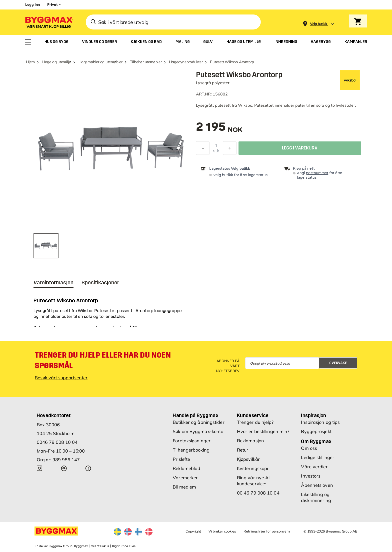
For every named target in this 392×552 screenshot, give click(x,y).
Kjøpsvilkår (248, 459)
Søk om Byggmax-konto (198, 431)
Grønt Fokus (100, 546)
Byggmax (81, 546)
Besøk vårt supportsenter (61, 378)
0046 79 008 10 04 (57, 442)
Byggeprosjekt (316, 431)
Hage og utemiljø (57, 62)
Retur (243, 450)
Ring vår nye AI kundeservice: (253, 481)
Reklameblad (186, 468)
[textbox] (219, 129)
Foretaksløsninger (192, 441)
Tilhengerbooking (191, 450)
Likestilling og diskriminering (316, 497)
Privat (52, 4)
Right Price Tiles (124, 546)
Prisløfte (181, 459)
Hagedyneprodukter (186, 62)
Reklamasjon (250, 441)
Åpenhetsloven (317, 485)
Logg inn (32, 4)
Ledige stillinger (318, 457)
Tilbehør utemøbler (146, 62)
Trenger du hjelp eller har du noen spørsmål (103, 360)
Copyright (193, 531)
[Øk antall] (230, 149)
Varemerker (185, 478)
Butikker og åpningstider (198, 422)
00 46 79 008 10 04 (258, 493)
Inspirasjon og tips (320, 422)
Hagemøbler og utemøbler (100, 62)
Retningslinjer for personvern (267, 531)
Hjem (30, 62)
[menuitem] (28, 42)
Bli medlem (184, 487)
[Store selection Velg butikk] (319, 24)
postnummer (317, 173)
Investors (311, 476)
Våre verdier (314, 467)
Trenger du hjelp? (255, 422)
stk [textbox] (216, 152)
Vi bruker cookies (222, 531)
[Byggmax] (49, 22)
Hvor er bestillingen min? (263, 431)
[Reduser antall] (203, 149)
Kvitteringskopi (253, 468)
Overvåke (338, 363)
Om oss (309, 448)
